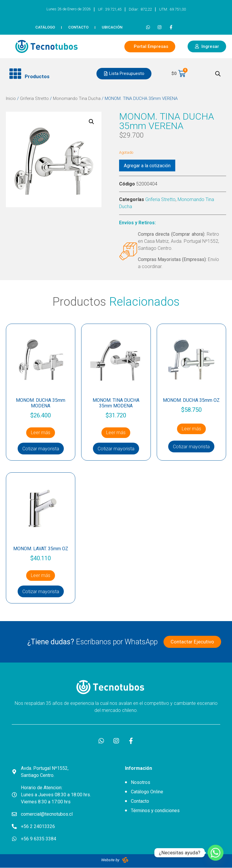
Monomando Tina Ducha (77, 98)
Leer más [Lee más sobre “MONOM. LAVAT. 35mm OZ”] (41, 575)
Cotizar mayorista (41, 449)
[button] (48, 74)
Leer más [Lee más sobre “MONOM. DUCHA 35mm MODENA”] (41, 433)
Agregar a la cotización (147, 166)
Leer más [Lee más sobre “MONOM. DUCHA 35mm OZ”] (191, 429)
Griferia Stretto (34, 98)
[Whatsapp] (216, 853)
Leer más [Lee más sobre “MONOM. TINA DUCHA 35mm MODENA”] (116, 433)
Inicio (11, 98)
